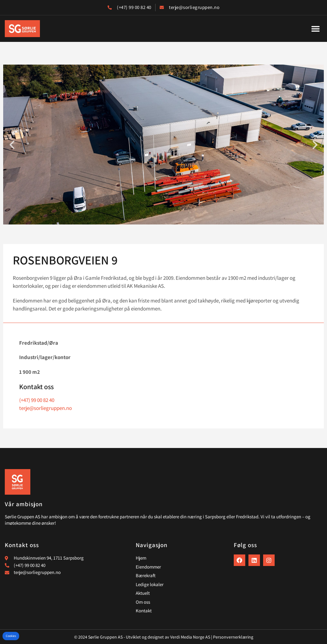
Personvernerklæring (233, 637)
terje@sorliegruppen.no (46, 408)
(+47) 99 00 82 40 (37, 400)
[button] (316, 28)
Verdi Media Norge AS (190, 637)
